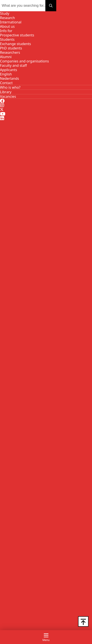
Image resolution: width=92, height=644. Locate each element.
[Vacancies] (8, 96)
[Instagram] (2, 105)
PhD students (11, 48)
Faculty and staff (13, 65)
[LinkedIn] (2, 118)
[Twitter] (2, 110)
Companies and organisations (24, 61)
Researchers (10, 52)
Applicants (9, 70)
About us (7, 26)
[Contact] (6, 83)
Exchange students (15, 44)
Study (5, 13)
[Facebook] (2, 101)
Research (8, 18)
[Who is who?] (10, 87)
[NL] (9, 78)
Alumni (6, 57)
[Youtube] (3, 114)
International (11, 22)
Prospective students (17, 35)
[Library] (6, 92)
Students (7, 39)
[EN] (6, 74)
